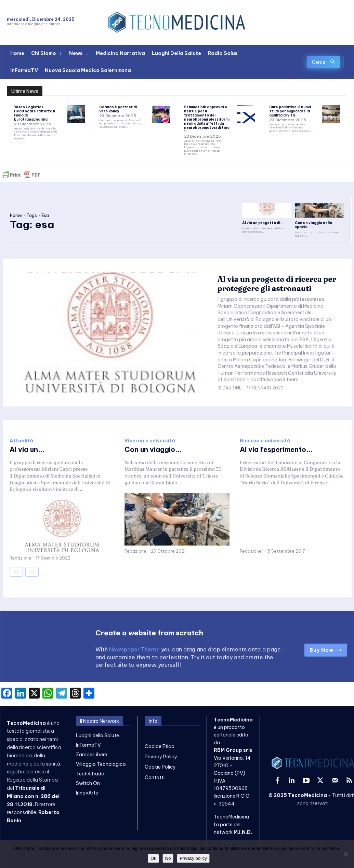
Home (16, 215)
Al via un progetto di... (263, 223)
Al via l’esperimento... (276, 449)
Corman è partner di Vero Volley (118, 109)
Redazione (230, 388)
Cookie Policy (160, 767)
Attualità (21, 441)
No (168, 858)
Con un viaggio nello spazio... (313, 225)
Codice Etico (160, 746)
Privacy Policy (161, 757)
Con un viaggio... (153, 449)
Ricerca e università (150, 441)
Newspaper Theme (134, 649)
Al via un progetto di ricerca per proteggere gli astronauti (277, 284)
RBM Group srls (233, 750)
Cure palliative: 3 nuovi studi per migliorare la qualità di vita (290, 111)
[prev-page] (16, 572)
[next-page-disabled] (32, 572)
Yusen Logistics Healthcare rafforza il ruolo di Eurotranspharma (35, 113)
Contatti (155, 777)
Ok (153, 858)
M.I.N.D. (243, 832)
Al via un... (27, 449)
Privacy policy (193, 858)
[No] (345, 854)
